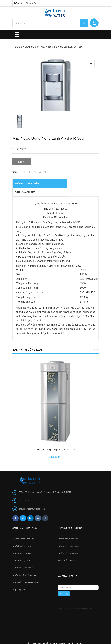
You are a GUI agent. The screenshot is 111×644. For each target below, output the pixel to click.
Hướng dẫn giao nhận (68, 522)
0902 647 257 (25, 470)
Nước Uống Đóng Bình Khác (26, 551)
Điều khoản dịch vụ (67, 530)
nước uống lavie (72, 307)
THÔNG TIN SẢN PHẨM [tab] (27, 179)
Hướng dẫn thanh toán (68, 515)
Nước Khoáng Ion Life (23, 522)
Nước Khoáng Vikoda (22, 530)
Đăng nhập (31, 3)
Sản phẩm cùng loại (27, 345)
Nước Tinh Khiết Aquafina (24, 544)
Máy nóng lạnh (19, 559)
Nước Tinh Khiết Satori (23, 537)
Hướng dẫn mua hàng (68, 508)
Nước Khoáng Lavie (22, 515)
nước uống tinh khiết (64, 311)
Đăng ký (18, 3)
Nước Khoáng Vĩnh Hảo (23, 508)
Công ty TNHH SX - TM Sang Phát (75, 578)
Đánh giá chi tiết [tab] (25, 187)
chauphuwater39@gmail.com (32, 478)
